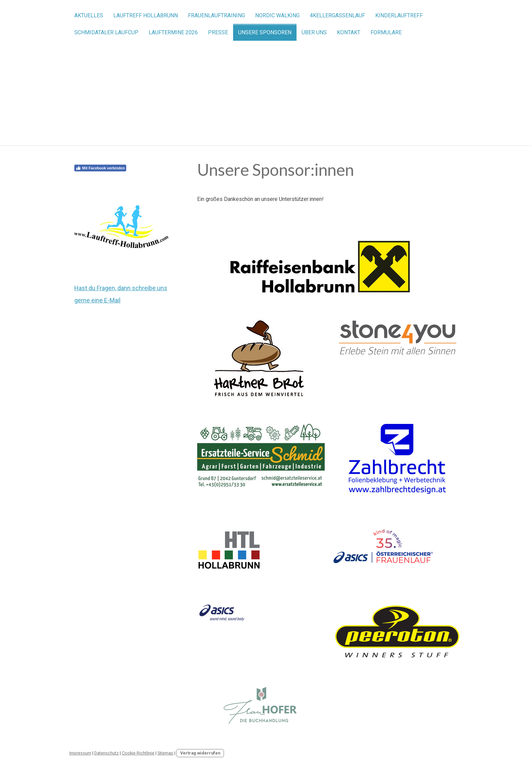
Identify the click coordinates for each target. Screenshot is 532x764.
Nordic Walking (277, 15)
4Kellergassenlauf (337, 15)
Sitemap (165, 753)
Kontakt (349, 32)
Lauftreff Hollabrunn (146, 15)
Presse (218, 32)
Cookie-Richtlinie (138, 753)
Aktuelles (89, 15)
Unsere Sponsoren (265, 32)
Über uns (314, 32)
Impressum (80, 753)
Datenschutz (107, 753)
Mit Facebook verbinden (100, 168)
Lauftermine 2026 (173, 32)
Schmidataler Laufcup (106, 32)
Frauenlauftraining (216, 15)
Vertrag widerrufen (200, 753)
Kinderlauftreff (399, 15)
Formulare (386, 32)
